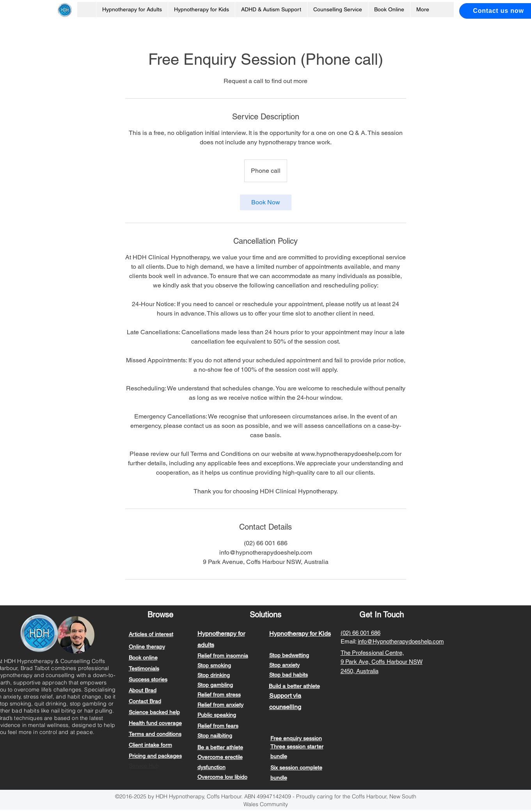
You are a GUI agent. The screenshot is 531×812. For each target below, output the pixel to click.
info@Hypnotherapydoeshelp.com (401, 641)
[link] (266, 202)
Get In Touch (382, 615)
